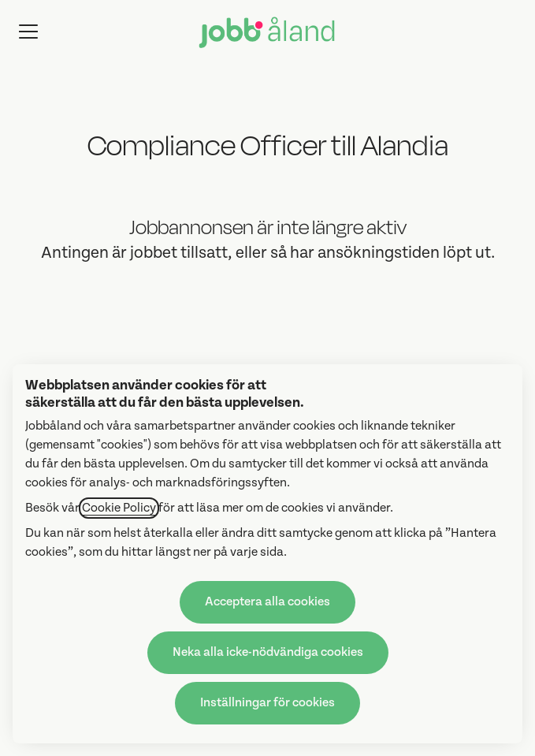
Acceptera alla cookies (267, 602)
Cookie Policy (119, 508)
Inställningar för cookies (267, 703)
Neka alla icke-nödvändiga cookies (268, 652)
